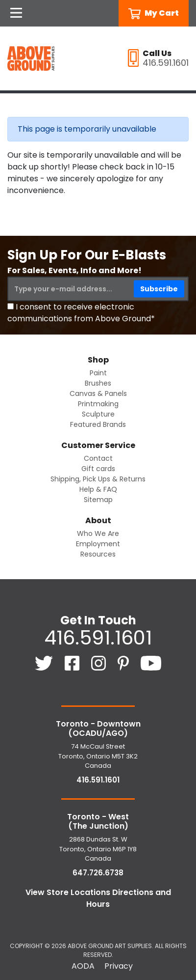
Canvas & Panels (98, 393)
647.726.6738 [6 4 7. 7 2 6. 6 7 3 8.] (98, 873)
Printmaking (98, 404)
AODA (83, 966)
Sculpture (98, 414)
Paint (98, 373)
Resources (98, 554)
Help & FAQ (98, 489)
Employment (98, 544)
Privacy (119, 966)
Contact (98, 458)
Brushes (98, 383)
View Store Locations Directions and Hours (98, 898)
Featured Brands (98, 424)
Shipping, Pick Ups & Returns (98, 479)
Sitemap (98, 500)
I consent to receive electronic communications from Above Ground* (81, 313)
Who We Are (98, 533)
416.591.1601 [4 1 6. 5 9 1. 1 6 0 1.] (98, 638)
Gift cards (98, 469)
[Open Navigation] (16, 13)
